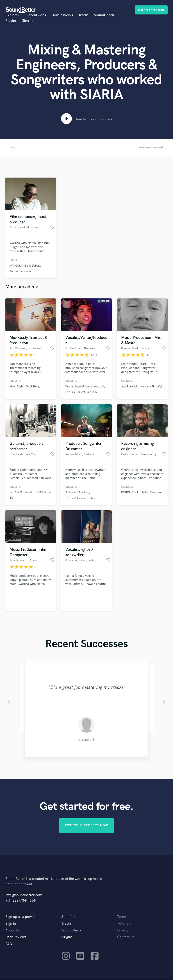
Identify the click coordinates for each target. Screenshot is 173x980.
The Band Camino (76, 498)
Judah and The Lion (77, 493)
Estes (92, 498)
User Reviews (16, 937)
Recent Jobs (36, 15)
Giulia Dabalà (32, 266)
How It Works (62, 15)
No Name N (147, 387)
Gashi (20, 387)
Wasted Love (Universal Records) (85, 387)
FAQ (9, 944)
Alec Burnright (130, 387)
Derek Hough (33, 387)
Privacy (123, 931)
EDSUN (125, 493)
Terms (122, 917)
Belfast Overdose (151, 493)
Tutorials (124, 924)
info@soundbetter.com (24, 895)
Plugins (11, 21)
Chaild (136, 493)
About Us (13, 931)
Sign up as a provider (22, 917)
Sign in (27, 21)
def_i (159, 387)
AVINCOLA (16, 266)
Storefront (69, 917)
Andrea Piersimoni (20, 271)
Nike (12, 387)
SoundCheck (104, 15)
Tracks (83, 15)
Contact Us (126, 937)
